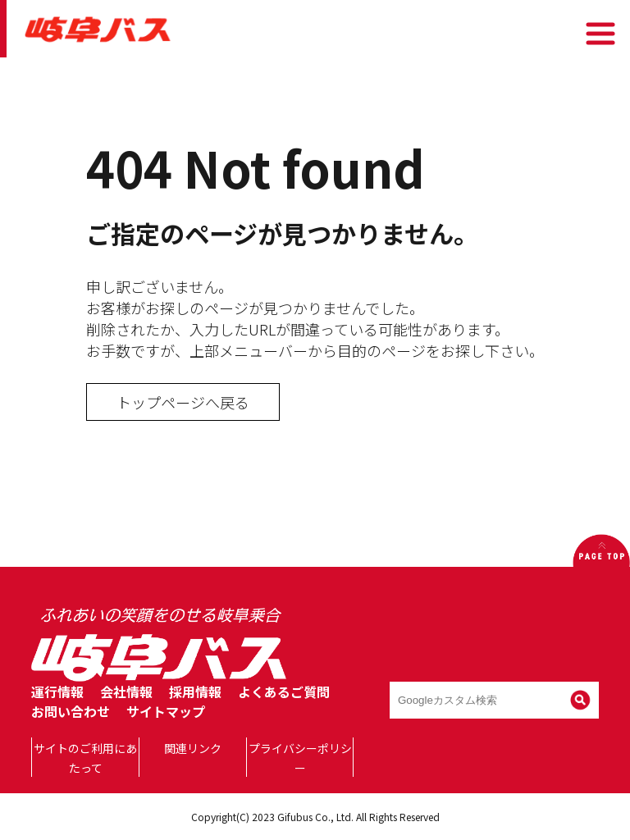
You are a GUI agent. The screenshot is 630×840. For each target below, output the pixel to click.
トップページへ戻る (183, 402)
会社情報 (126, 692)
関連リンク (193, 748)
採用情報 (195, 692)
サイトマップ (166, 711)
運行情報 (57, 692)
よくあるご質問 (284, 692)
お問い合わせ (71, 711)
